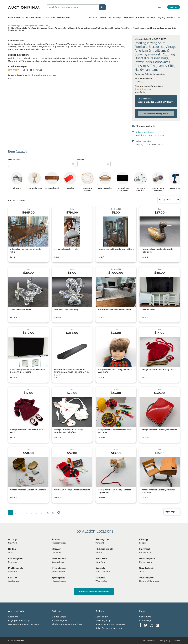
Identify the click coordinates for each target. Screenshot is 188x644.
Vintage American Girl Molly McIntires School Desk (158, 491)
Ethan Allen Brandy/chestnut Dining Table (26, 251)
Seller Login (102, 617)
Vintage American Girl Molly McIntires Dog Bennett (114, 491)
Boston (56, 540)
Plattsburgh (15, 568)
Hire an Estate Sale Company (139, 17)
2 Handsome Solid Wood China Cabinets (116, 249)
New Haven (59, 559)
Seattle (12, 578)
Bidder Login (59, 617)
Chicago (144, 540)
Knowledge (145, 621)
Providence (59, 568)
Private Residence (145, 132)
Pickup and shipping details (156, 114)
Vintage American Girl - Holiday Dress (158, 370)
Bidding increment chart (42, 75)
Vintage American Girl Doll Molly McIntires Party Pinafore (68, 431)
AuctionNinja (14, 26)
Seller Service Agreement (109, 628)
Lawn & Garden (105, 188)
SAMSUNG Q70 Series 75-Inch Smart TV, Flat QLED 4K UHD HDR (28, 371)
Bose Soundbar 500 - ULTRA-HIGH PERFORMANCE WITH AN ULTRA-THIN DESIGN (72, 372)
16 (53, 513)
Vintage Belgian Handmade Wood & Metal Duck (157, 251)
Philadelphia (147, 559)
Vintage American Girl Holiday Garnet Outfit (27, 431)
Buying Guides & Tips (169, 17)
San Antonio (147, 568)
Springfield (59, 578)
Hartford (144, 549)
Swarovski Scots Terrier (21, 309)
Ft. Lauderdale (104, 549)
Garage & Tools (176, 188)
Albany (12, 540)
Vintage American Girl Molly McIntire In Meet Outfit (115, 371)
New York (101, 559)
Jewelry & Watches (87, 189)
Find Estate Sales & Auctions (67, 624)
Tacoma (100, 578)
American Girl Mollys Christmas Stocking (72, 490)
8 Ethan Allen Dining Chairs (66, 249)
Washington (147, 578)
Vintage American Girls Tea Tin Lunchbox (28, 490)
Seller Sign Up (103, 621)
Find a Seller (16, 17)
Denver (56, 549)
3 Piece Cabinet (148, 309)
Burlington (102, 540)
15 (48, 513)
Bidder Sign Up (60, 621)
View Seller (140, 92)
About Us (93, 17)
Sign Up (174, 7)
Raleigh (100, 568)
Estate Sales (63, 17)
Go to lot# (82, 159)
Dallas (12, 549)
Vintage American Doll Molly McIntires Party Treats (115, 431)
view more (46, 49)
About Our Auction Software (110, 624)
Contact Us (145, 617)
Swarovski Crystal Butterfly (66, 309)
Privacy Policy (165, 641)
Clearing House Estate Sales (36, 26)
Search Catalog (15, 159)
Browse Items (35, 17)
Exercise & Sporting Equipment (140, 190)
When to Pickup (144, 141)
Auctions (50, 17)
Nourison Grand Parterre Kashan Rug (114, 309)
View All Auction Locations (94, 592)
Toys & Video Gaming (158, 189)
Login (161, 7)
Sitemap (177, 641)
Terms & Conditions (149, 641)
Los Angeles (16, 559)
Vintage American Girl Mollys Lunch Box (159, 430)
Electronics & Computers (123, 189)
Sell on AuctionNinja (111, 17)
